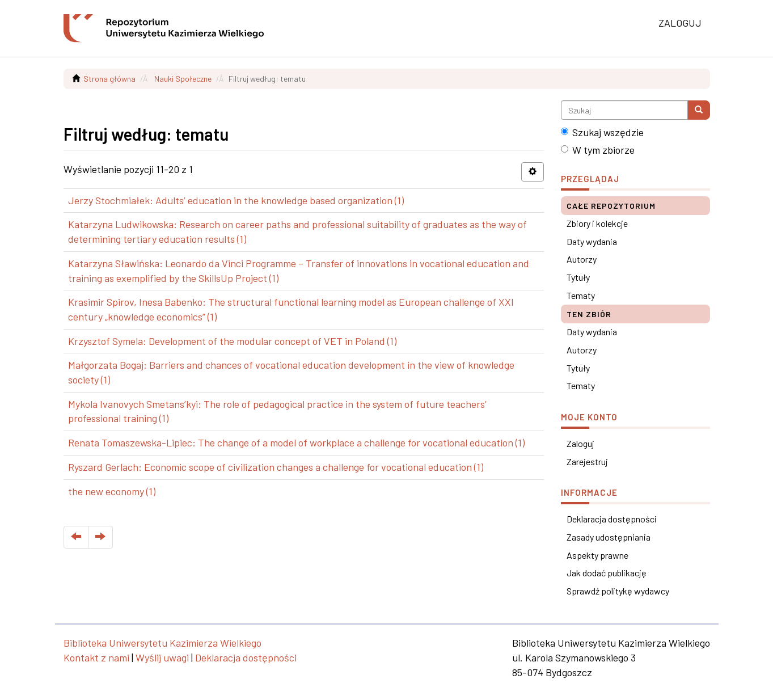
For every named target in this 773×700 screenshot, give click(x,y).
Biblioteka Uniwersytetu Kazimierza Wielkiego (162, 643)
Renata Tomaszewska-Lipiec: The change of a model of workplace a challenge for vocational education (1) (296, 442)
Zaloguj (580, 443)
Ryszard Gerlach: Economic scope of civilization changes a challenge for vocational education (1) (276, 467)
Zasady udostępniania (609, 537)
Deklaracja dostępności (612, 519)
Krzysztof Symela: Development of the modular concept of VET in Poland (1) (232, 341)
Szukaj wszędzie (602, 132)
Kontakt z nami (96, 657)
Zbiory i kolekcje (597, 223)
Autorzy (582, 259)
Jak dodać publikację (607, 573)
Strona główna (109, 79)
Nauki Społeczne (183, 79)
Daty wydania (592, 241)
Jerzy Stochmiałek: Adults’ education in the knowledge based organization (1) (236, 200)
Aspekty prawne (597, 555)
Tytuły (578, 277)
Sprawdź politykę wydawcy (618, 591)
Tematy (581, 295)
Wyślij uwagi (162, 657)
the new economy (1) (112, 491)
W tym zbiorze (598, 150)
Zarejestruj (587, 461)
